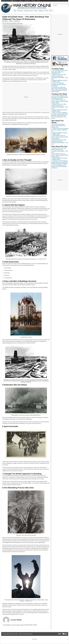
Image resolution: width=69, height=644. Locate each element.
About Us (15, 1)
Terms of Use (27, 1)
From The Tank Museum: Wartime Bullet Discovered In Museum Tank (59, 126)
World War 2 (17, 21)
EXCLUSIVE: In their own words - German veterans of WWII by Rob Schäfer (60, 101)
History (36, 11)
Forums (46, 11)
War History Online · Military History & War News (21, 634)
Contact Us (21, 1)
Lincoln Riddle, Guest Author (16, 23)
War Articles (20, 11)
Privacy (38, 1)
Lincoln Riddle (16, 620)
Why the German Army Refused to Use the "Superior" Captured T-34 (60, 130)
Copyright (33, 1)
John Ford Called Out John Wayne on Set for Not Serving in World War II (59, 167)
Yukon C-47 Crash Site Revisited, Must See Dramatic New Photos (59, 85)
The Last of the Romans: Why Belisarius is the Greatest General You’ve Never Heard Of (60, 97)
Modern (11, 21)
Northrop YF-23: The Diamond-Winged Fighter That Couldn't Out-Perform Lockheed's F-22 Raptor (60, 162)
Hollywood (41, 11)
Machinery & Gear (29, 11)
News (15, 11)
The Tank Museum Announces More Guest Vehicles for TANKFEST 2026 (60, 72)
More (50, 11)
